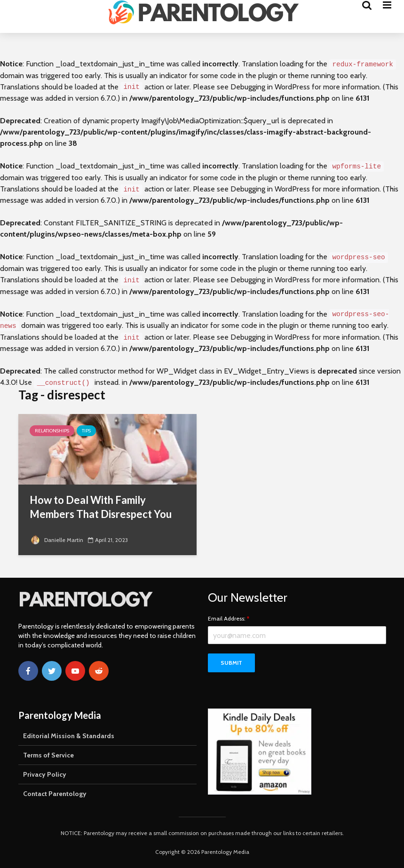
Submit (231, 663)
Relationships (52, 431)
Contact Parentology (55, 794)
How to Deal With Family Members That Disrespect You (101, 507)
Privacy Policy (45, 774)
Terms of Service (48, 755)
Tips (86, 431)
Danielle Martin (56, 540)
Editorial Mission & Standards (69, 736)
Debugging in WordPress (270, 87)
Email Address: (229, 619)
